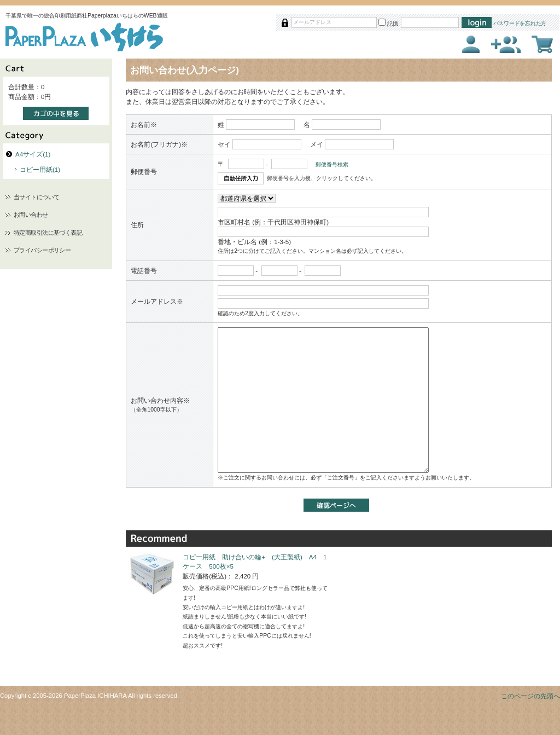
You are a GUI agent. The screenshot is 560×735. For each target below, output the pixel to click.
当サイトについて (36, 197)
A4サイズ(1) (33, 154)
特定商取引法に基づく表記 (48, 233)
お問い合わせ (31, 215)
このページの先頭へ (530, 696)
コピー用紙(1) (40, 169)
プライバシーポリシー (42, 250)
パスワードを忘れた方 (520, 23)
